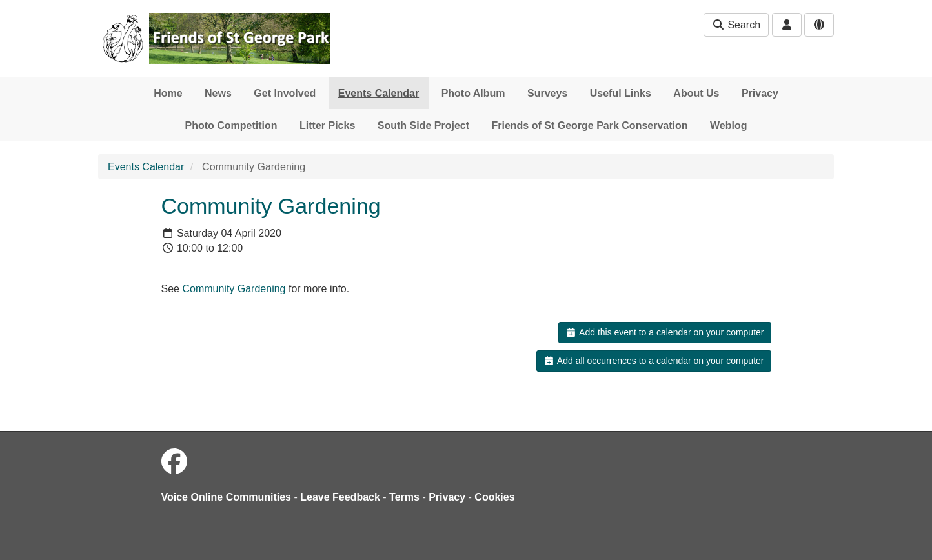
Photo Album (473, 93)
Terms (404, 497)
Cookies (494, 497)
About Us (696, 93)
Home (168, 93)
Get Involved (285, 93)
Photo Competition (231, 125)
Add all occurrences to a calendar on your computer (653, 361)
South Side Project (423, 125)
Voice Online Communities (227, 497)
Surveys (547, 93)
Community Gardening (234, 289)
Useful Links (621, 93)
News (218, 93)
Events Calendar (379, 93)
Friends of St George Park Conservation (589, 125)
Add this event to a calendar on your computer (664, 332)
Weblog (728, 125)
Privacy (760, 93)
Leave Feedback (340, 497)
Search (736, 25)
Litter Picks (327, 125)
